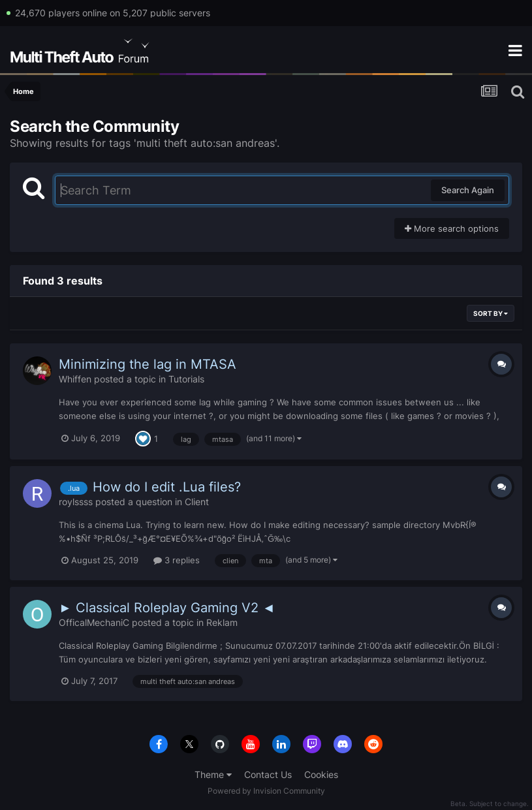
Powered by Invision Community (266, 791)
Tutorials (186, 379)
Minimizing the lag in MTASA (148, 364)
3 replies (177, 560)
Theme (213, 774)
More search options (452, 228)
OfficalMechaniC (94, 622)
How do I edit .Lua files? (167, 487)
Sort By (491, 313)
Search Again (468, 190)
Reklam (222, 622)
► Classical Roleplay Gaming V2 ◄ (167, 608)
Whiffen (75, 379)
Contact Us (268, 774)
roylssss (76, 502)
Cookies (321, 774)
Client (197, 502)
